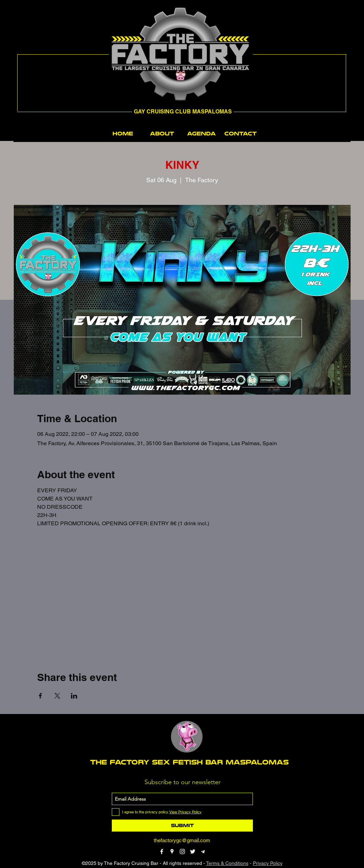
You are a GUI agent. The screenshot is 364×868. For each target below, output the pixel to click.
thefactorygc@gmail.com (182, 840)
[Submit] (182, 826)
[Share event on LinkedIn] (74, 696)
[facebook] (162, 851)
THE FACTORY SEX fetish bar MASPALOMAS (189, 762)
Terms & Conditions (227, 863)
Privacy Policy (268, 863)
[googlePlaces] (172, 851)
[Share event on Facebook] (40, 696)
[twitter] (193, 851)
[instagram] (182, 851)
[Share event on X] (57, 696)
